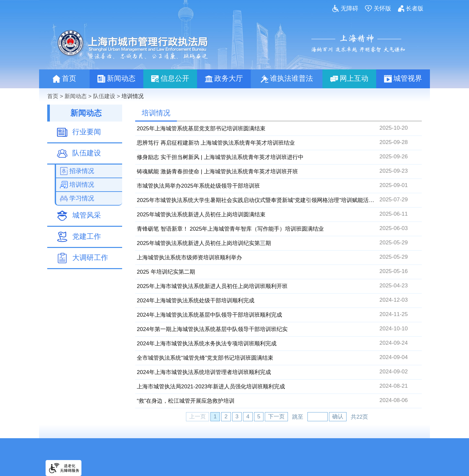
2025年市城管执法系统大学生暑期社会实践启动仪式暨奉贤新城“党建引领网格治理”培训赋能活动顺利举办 (267, 200)
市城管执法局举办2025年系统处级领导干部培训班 (198, 186)
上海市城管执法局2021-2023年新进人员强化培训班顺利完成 (211, 387)
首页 (53, 96)
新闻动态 (76, 96)
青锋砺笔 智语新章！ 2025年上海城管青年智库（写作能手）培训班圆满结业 (230, 229)
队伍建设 (104, 96)
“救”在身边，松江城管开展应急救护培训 (186, 401)
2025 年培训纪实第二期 (166, 272)
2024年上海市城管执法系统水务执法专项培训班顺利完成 (207, 344)
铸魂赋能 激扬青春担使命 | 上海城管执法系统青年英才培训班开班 (217, 172)
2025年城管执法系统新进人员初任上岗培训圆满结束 (201, 215)
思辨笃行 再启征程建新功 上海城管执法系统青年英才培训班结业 (216, 143)
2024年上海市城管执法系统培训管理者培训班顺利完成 (204, 372)
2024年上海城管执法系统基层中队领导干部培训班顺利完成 (209, 315)
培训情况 (133, 96)
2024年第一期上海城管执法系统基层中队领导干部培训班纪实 (212, 329)
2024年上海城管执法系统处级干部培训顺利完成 (196, 301)
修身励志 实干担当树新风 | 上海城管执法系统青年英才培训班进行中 (220, 157)
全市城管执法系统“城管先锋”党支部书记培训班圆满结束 (205, 358)
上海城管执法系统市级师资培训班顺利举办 (189, 258)
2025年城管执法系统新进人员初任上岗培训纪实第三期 (204, 243)
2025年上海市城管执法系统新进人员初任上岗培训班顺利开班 (212, 286)
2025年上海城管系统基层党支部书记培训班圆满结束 (201, 129)
